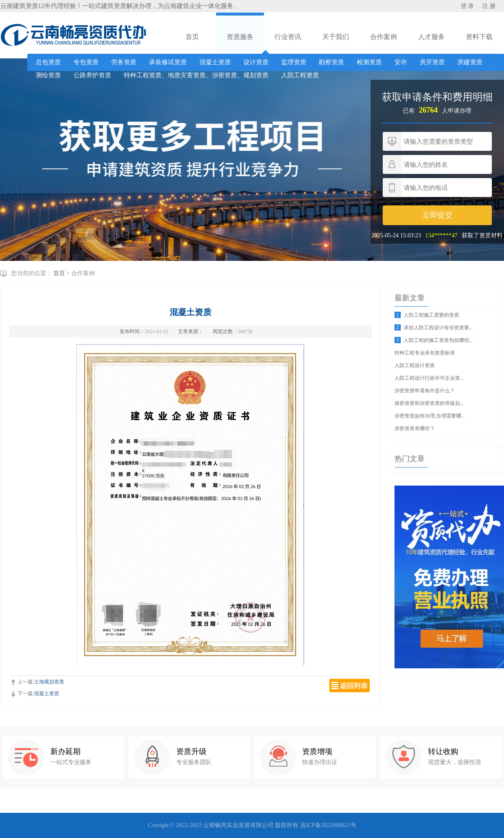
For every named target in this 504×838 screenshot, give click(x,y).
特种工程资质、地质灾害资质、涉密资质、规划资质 (196, 75)
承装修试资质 (168, 62)
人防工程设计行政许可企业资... (429, 378)
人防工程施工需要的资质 (431, 315)
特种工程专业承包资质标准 (425, 353)
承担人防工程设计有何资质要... (438, 328)
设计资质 (256, 62)
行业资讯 (288, 37)
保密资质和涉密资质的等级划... (429, 403)
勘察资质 (332, 62)
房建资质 (470, 62)
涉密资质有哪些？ (415, 428)
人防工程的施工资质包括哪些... (438, 340)
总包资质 (48, 62)
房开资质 (432, 62)
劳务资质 (124, 62)
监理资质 (294, 62)
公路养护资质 (92, 75)
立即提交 (437, 215)
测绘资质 (48, 75)
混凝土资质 (215, 62)
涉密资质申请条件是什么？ (425, 391)
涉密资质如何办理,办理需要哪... (430, 416)
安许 (401, 62)
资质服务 (240, 37)
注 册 (489, 6)
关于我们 (336, 37)
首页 (192, 37)
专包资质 (86, 62)
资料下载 (479, 37)
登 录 (467, 6)
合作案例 (384, 37)
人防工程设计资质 (415, 365)
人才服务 (431, 37)
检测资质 (369, 62)
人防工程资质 (300, 75)
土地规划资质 (49, 682)
